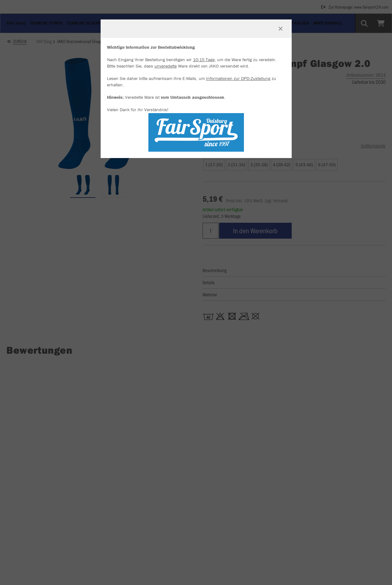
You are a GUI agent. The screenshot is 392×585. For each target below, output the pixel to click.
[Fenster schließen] (281, 29)
